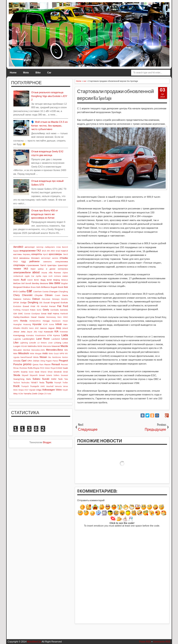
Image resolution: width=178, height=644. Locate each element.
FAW (33, 306)
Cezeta (45, 292)
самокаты (47, 262)
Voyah (65, 390)
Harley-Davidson (21, 317)
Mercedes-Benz (54, 350)
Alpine (65, 273)
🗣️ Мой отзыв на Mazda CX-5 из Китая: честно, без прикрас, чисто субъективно (49, 126)
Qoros (36, 364)
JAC (37, 328)
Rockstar (23, 368)
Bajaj (43, 280)
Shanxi (43, 372)
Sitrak (65, 372)
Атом (58, 247)
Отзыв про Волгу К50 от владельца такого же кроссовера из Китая (45, 214)
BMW (57, 283)
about (36, 272)
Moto (26, 73)
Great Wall (46, 314)
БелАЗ (65, 247)
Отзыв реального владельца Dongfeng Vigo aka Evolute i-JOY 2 (49, 96)
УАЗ (26, 269)
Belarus (65, 280)
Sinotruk (58, 372)
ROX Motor (45, 368)
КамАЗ (64, 251)
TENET (34, 382)
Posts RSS (145, 642)
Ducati (47, 302)
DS (41, 302)
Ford (65, 306)
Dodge (23, 302)
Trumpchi (34, 386)
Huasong (27, 324)
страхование (33, 265)
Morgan (38, 354)
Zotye (41, 394)
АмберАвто (50, 247)
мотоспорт (46, 258)
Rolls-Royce (34, 368)
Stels (28, 379)
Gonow (27, 314)
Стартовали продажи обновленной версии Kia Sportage (116, 95)
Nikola (36, 357)
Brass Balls (36, 287)
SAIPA (17, 372)
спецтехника (61, 262)
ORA (30, 361)
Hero (60, 317)
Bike (38, 73)
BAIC (37, 280)
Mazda (64, 346)
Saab (65, 368)
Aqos (45, 276)
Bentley (36, 283)
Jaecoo (43, 328)
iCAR (45, 324)
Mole (32, 354)
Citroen (49, 295)
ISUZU (25, 328)
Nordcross (57, 357)
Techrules (25, 383)
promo (27, 364)
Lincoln (33, 343)
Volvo (59, 390)
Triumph (58, 383)
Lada (65, 335)
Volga (39, 390)
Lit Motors (42, 343)
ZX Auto (48, 394)
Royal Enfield (56, 368)
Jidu (35, 332)
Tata (66, 379)
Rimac (16, 368)
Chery (17, 295)
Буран (16, 251)
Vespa (21, 390)
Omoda (17, 361)
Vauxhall (50, 386)
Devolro (64, 299)
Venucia (58, 386)
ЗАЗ (44, 251)
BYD (16, 291)
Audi (23, 280)
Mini (15, 353)
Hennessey (51, 317)
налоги (55, 258)
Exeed (26, 306)
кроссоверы (55, 254)
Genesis (64, 310)
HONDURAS (35, 321)
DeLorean (46, 299)
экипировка (63, 269)
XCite (21, 394)
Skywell (25, 375)
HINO (66, 317)
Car (49, 73)
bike (51, 283)
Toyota (49, 382)
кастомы (18, 254)
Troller (65, 383)
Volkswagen (49, 390)
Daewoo (17, 299)
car (29, 291)
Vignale (32, 390)
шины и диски (47, 269)
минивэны (24, 258)
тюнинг (17, 269)
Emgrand (55, 302)
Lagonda (17, 339)
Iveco (31, 328)
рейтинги (34, 261)
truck (17, 386)
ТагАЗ (43, 265)
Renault (56, 364)
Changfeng (63, 292)
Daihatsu (27, 299)
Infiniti (59, 324)
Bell (23, 283)
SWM (54, 379)
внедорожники (28, 251)
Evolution (17, 306)
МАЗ (16, 258)
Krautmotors (40, 335)
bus (66, 287)
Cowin (57, 295)
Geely (46, 310)
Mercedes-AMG (38, 350)
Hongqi (46, 321)
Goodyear (36, 314)
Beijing (57, 280)
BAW (49, 280)
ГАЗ (39, 251)
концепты (37, 254)
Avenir (30, 280)
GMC (21, 314)
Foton (33, 310)
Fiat (59, 306)
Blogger (47, 442)
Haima (56, 314)
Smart (42, 375)
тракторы (52, 265)
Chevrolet (27, 295)
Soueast (64, 375)
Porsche (18, 364)
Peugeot (63, 361)
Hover (65, 321)
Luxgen (17, 346)
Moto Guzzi (54, 354)
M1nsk (24, 346)
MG (66, 350)
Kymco (57, 335)
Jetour (16, 332)
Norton (65, 357)
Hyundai (37, 324)
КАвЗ (58, 251)
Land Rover (43, 339)
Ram (41, 365)
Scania (24, 372)
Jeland (65, 328)
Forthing (17, 310)
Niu (50, 357)
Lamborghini (28, 339)
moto (45, 353)
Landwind (56, 339)
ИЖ (48, 251)
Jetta (23, 332)
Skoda (17, 375)
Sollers (56, 375)
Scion (31, 372)
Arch (50, 276)
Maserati (56, 346)
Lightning (24, 343)
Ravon (47, 364)
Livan (50, 343)
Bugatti (54, 287)
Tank (60, 379)
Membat (27, 350)
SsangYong (19, 379)
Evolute (64, 302)
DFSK (16, 302)
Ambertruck (18, 276)
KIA (57, 331)
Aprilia (38, 276)
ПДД (23, 262)
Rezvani (64, 365)
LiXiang (58, 343)
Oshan (36, 361)
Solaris (49, 375)
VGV (26, 390)
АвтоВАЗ (18, 247)
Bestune (44, 283)
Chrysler (39, 295)
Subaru (36, 379)
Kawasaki (48, 332)
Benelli (28, 283)
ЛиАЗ (66, 254)
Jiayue (30, 332)
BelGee (17, 283)
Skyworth (34, 375)
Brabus (27, 287)
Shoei (50, 372)
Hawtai (41, 317)
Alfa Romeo (55, 273)
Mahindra (32, 346)
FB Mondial (42, 306)
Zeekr (35, 394)
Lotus (65, 343)
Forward (25, 310)
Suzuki (46, 379)
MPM (62, 354)
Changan (53, 291)
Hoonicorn (56, 321)
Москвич (35, 258)
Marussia (47, 346)
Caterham (38, 292)
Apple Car (29, 276)
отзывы (64, 258)
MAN (40, 346)
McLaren (18, 350)
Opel (24, 361)
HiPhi (16, 321)
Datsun (36, 299)
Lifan (16, 342)
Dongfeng (33, 302)
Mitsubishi (24, 353)
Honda (24, 321)
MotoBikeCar (34, 642)
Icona (51, 324)
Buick (61, 287)
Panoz (55, 361)
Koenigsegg (19, 335)
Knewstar (64, 332)
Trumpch (25, 386)
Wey (16, 394)
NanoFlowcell (26, 357)
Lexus (65, 339)
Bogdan (64, 283)
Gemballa (55, 310)
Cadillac (22, 291)
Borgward (18, 287)
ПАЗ (16, 262)
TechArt (17, 383)
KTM (50, 335)
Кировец (27, 254)
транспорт (63, 265)
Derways (56, 299)
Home (13, 73)
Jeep (58, 328)
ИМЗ (53, 251)
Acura (44, 273)
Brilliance (46, 287)
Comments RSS (162, 642)
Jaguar (51, 328)
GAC (39, 310)
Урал (33, 269)
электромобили (22, 272)
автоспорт (30, 247)
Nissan (43, 357)
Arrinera (57, 276)
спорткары (19, 265)
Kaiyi (41, 332)
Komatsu (30, 335)
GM (15, 314)
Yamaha (28, 394)
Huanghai (18, 324)
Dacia (65, 295)
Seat (37, 372)
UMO (43, 386)
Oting (43, 361)
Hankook (64, 314)
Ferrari (52, 306)
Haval (34, 317)
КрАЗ (45, 254)
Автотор (40, 247)
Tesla (42, 382)
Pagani (49, 361)
